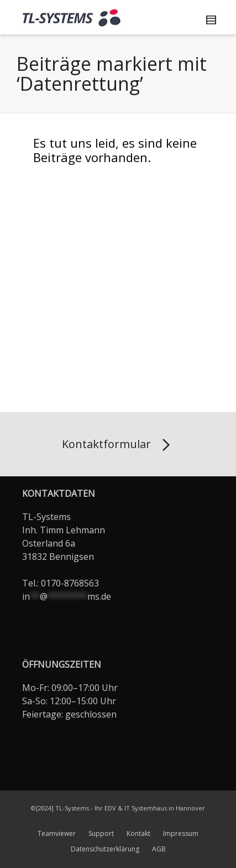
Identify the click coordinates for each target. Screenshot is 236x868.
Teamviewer (57, 833)
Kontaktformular (118, 445)
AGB (159, 849)
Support (101, 833)
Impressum (181, 833)
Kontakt (138, 833)
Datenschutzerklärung (105, 849)
